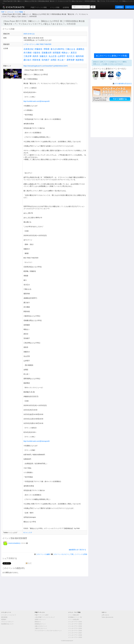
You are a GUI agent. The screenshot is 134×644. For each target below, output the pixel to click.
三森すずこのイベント (41, 628)
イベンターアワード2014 (75, 626)
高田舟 (35, 56)
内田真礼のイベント (40, 624)
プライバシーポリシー (7, 622)
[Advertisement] (112, 35)
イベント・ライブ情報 (15, 12)
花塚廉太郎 (47, 53)
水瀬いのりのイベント (41, 626)
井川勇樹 (28, 53)
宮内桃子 (46, 60)
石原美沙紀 (29, 49)
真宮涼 (74, 53)
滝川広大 (71, 56)
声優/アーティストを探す (42, 615)
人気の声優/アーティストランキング (45, 617)
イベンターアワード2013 (75, 624)
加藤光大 (44, 56)
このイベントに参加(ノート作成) (112, 56)
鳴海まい (66, 53)
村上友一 (62, 60)
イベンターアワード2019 (75, 637)
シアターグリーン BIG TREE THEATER (37, 44)
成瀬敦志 (80, 49)
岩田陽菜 (57, 53)
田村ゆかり (38, 622)
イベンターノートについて (9, 615)
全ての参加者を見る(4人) (123, 84)
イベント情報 (55, 7)
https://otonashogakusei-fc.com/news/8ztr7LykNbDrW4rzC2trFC (46, 66)
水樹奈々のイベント (40, 619)
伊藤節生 (38, 49)
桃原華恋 (80, 60)
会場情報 (66, 7)
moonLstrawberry (15, 543)
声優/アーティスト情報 (39, 7)
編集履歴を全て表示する (77, 550)
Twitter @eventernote (108, 617)
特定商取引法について (7, 624)
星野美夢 (71, 60)
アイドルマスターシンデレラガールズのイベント (48, 631)
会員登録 (119, 7)
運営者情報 (4, 617)
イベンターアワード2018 (75, 635)
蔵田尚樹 (80, 56)
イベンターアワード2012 (75, 622)
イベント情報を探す (74, 615)
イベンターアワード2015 (75, 628)
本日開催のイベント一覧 (75, 617)
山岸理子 (62, 56)
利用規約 (4, 619)
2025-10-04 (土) (29, 34)
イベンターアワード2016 (75, 631)
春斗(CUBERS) (57, 49)
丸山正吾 (53, 56)
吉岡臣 (54, 60)
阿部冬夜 (36, 60)
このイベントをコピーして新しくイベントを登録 (70, 554)
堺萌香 (47, 49)
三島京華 (28, 56)
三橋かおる (70, 49)
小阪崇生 (36, 53)
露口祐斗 (28, 60)
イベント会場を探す (74, 619)
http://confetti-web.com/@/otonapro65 (37, 101)
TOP (3, 12)
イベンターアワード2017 (75, 633)
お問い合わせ (105, 615)
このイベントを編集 (43, 554)
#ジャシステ (28, 533)
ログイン (130, 7)
